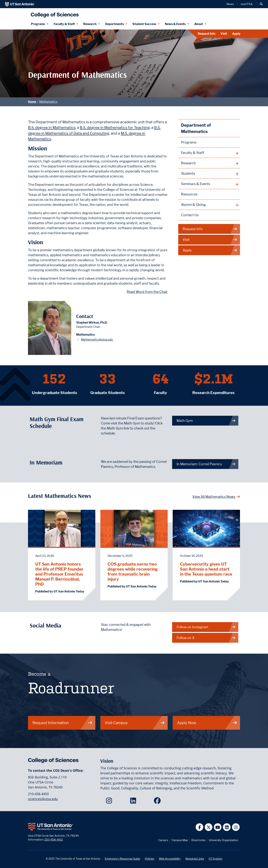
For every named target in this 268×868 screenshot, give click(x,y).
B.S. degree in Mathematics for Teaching (115, 127)
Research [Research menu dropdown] (90, 24)
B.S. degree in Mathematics (52, 127)
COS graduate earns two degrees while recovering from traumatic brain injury (133, 571)
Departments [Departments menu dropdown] (115, 24)
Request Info (207, 34)
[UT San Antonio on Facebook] (199, 827)
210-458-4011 (54, 840)
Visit (224, 34)
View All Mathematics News (216, 497)
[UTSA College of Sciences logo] (54, 13)
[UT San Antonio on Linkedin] (227, 827)
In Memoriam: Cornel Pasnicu (206, 464)
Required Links (195, 859)
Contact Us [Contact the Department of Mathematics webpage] (190, 215)
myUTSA (247, 4)
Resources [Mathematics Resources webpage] (189, 194)
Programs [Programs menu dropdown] (38, 24)
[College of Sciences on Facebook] (158, 802)
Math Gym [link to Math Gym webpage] (206, 421)
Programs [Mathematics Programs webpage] (189, 142)
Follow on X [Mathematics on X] (206, 638)
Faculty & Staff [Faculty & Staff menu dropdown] (64, 24)
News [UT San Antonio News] (230, 4)
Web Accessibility (170, 859)
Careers (163, 840)
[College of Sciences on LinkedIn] (134, 802)
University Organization (224, 840)
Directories (198, 840)
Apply (236, 34)
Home (32, 102)
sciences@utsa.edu (43, 799)
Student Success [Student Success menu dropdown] (144, 24)
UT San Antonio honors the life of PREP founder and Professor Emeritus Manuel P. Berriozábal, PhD (59, 574)
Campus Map (180, 840)
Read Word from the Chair (147, 292)
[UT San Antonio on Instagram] (236, 827)
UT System (215, 859)
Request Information (63, 723)
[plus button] (209, 153)
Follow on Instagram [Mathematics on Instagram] (206, 627)
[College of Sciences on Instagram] (110, 802)
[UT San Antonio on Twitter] (209, 827)
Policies (149, 859)
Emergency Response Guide (122, 859)
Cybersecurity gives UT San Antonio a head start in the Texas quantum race (206, 569)
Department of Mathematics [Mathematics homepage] (196, 128)
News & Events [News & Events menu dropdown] (175, 24)
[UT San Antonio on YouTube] (218, 827)
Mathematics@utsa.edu (97, 340)
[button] (261, 4)
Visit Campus (135, 723)
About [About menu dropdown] (199, 24)
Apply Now (207, 723)
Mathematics (48, 102)
